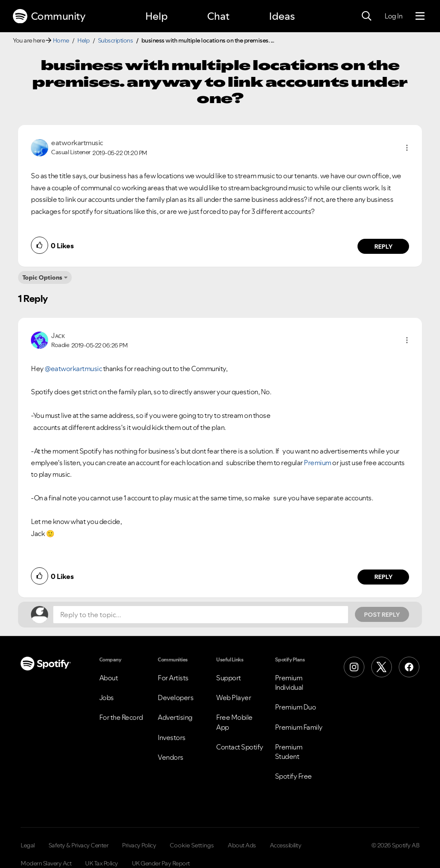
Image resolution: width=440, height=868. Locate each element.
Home (61, 40)
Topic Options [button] (42, 277)
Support (229, 678)
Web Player (234, 697)
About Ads (242, 845)
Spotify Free (293, 776)
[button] (407, 148)
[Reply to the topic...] (201, 615)
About (109, 678)
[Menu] (420, 16)
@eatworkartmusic (73, 369)
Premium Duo (296, 707)
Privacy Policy (139, 845)
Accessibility (286, 845)
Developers (176, 697)
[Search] (367, 16)
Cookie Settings (192, 845)
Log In (393, 16)
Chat (218, 16)
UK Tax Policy (102, 863)
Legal (28, 845)
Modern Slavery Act (46, 863)
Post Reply (382, 615)
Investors (172, 737)
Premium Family (299, 727)
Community (49, 16)
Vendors (171, 757)
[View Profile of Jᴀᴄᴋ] (58, 335)
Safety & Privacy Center (79, 845)
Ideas (282, 16)
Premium (318, 463)
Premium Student (289, 752)
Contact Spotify (240, 747)
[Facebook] (409, 667)
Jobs (107, 697)
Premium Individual (289, 682)
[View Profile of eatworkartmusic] (77, 143)
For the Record (121, 717)
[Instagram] (354, 667)
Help (156, 16)
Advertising (175, 717)
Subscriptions (116, 40)
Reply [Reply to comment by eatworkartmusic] (383, 247)
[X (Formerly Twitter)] (382, 667)
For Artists (173, 678)
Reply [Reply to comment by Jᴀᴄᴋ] (383, 577)
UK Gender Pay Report (161, 863)
